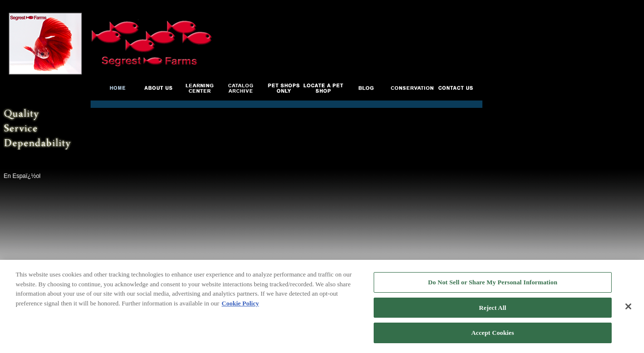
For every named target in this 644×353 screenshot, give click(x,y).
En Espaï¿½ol (22, 176)
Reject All (493, 308)
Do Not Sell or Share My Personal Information (493, 283)
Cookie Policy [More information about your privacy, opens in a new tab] (240, 304)
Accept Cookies (492, 334)
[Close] (628, 307)
